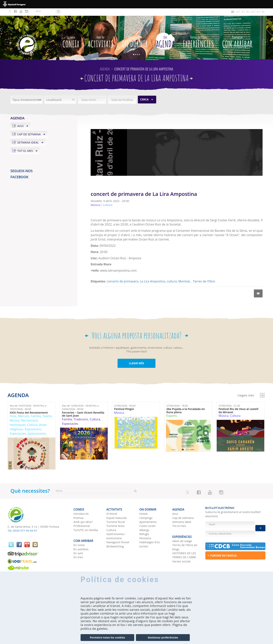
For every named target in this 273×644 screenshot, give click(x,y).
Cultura (32, 417)
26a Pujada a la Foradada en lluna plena (186, 403)
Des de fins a (28, 400)
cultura (172, 274)
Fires (13, 409)
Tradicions (81, 412)
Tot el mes (25, 143)
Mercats (24, 409)
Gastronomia (37, 426)
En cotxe (79, 534)
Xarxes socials (182, 550)
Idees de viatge (182, 530)
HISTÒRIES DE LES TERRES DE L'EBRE (184, 544)
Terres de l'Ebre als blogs (185, 536)
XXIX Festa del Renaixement (29, 405)
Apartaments (148, 513)
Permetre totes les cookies (107, 637)
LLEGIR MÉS (136, 356)
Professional (82, 517)
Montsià (184, 274)
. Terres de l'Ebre (203, 274)
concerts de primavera (122, 274)
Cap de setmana (29, 127)
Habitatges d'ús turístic (150, 535)
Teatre (47, 409)
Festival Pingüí (124, 402)
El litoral (112, 504)
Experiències (198, 33)
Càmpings (146, 508)
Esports (172, 408)
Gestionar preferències (163, 637)
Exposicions (33, 422)
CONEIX (71, 33)
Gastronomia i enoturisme (116, 527)
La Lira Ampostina (153, 274)
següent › (262, 388)
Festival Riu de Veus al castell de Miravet (238, 403)
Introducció (81, 504)
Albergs (144, 521)
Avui (20, 118)
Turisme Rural (116, 513)
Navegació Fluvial (118, 533)
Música (15, 413)
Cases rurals (147, 517)
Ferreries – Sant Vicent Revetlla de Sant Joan (83, 407)
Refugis (144, 525)
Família (36, 409)
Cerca (144, 92)
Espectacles (18, 426)
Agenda (165, 33)
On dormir (135, 33)
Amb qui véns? (83, 513)
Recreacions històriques (24, 415)
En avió (78, 542)
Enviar (260, 526)
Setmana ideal (28, 135)
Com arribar (237, 33)
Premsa (79, 508)
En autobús (81, 538)
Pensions (145, 529)
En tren (78, 546)
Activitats (101, 33)
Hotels (144, 504)
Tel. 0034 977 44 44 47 (22, 523)
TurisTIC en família (86, 521)
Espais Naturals (116, 508)
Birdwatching (115, 537)
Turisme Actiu (115, 517)
